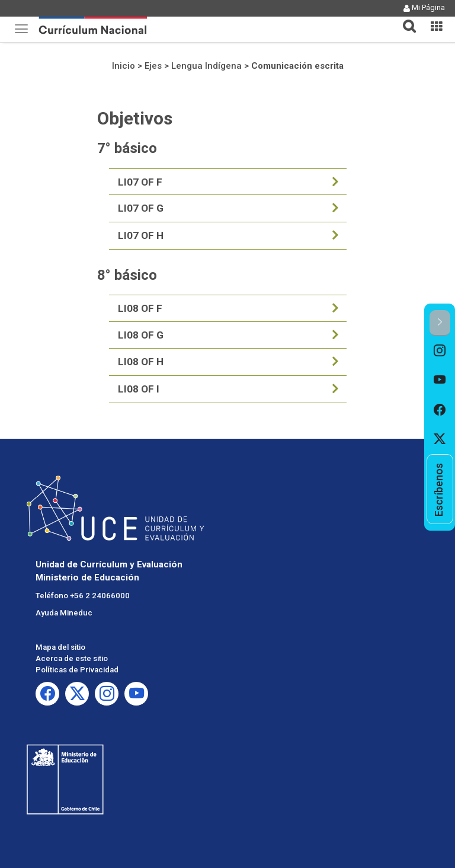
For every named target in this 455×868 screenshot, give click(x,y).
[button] (405, 19)
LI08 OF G (141, 335)
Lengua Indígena (206, 66)
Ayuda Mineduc (64, 613)
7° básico (127, 148)
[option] (440, 351)
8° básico (127, 275)
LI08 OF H (141, 362)
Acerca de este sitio (72, 658)
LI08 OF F (140, 308)
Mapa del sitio (60, 647)
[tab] (405, 19)
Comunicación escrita (297, 66)
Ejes (153, 66)
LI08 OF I (139, 389)
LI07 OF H (141, 235)
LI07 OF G (141, 208)
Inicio (124, 66)
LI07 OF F (140, 182)
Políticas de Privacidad (77, 670)
